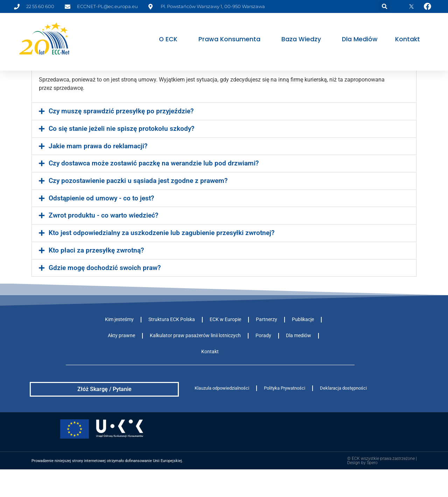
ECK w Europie (225, 345)
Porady (263, 361)
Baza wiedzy (303, 39)
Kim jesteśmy (119, 345)
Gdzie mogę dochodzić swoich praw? (105, 293)
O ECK (170, 39)
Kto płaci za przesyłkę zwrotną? (96, 276)
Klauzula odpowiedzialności (222, 413)
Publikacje (303, 345)
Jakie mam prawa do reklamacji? (98, 171)
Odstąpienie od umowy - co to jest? (101, 223)
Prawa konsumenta (231, 39)
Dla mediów (360, 39)
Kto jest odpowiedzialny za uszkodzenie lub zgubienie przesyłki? (146, 86)
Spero (372, 488)
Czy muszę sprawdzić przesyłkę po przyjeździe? (121, 136)
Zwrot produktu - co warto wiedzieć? (103, 241)
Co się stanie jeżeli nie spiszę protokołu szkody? (121, 154)
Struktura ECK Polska (172, 345)
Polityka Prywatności (285, 413)
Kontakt (408, 39)
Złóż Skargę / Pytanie (104, 414)
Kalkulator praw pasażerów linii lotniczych (195, 361)
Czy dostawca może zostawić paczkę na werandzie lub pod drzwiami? (154, 189)
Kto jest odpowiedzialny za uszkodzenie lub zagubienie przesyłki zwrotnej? (162, 258)
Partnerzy (267, 345)
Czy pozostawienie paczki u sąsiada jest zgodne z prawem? (138, 206)
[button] (384, 6)
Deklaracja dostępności (343, 413)
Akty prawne (121, 361)
